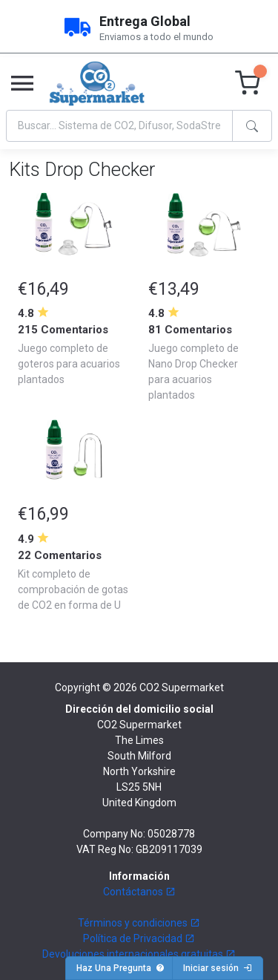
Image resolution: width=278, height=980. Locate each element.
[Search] (119, 126)
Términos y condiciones (139, 923)
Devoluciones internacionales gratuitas (139, 954)
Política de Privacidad (139, 938)
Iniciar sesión (218, 968)
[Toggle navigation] (22, 84)
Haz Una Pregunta (120, 968)
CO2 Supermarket (182, 687)
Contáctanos (139, 892)
